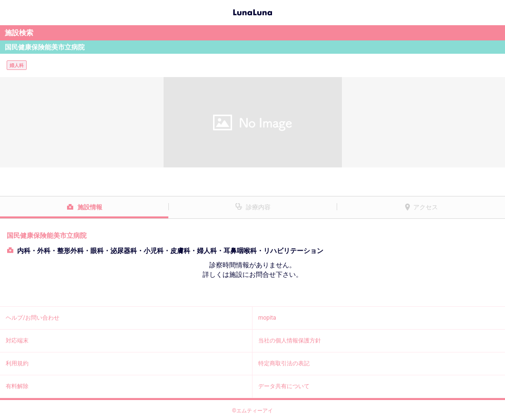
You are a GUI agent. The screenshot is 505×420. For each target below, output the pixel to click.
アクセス (426, 207)
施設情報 (90, 207)
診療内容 (258, 207)
